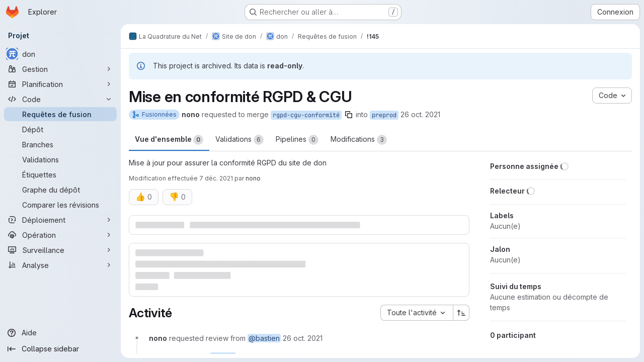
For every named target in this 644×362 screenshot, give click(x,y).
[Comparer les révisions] (60, 205)
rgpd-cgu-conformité (306, 115)
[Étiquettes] (60, 174)
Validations (239, 140)
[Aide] (60, 333)
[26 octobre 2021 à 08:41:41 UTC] (303, 338)
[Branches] (60, 144)
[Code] (60, 99)
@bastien (264, 338)
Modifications (359, 140)
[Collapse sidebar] (60, 349)
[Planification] (60, 84)
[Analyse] (60, 265)
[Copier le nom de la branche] (349, 115)
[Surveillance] (60, 250)
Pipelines (297, 140)
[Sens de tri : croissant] (461, 313)
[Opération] (60, 235)
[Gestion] (60, 69)
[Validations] (60, 159)
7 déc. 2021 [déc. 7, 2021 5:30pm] (216, 178)
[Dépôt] (60, 129)
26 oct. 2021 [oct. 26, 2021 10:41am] (420, 114)
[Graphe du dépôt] (60, 190)
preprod (384, 115)
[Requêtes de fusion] (60, 114)
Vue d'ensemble (169, 140)
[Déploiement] (60, 220)
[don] (60, 54)
